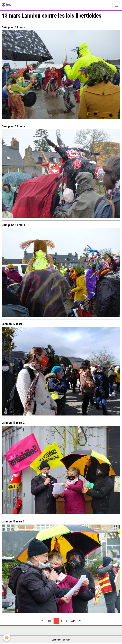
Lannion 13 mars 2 (13, 423)
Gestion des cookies (61, 640)
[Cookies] (7, 637)
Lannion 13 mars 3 (13, 521)
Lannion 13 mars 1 (13, 324)
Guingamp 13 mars (13, 27)
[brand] (7, 5)
